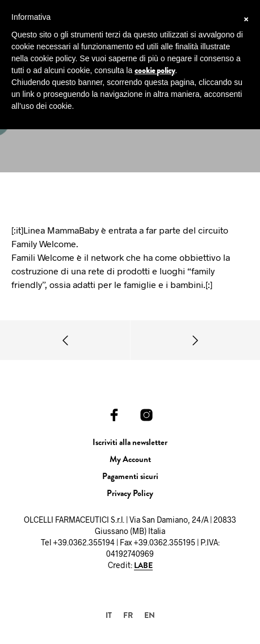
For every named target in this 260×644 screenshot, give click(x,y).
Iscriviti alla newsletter (130, 442)
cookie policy (155, 70)
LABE (143, 566)
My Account (130, 459)
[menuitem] (109, 615)
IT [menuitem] (109, 615)
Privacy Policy (130, 493)
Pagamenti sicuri (130, 476)
